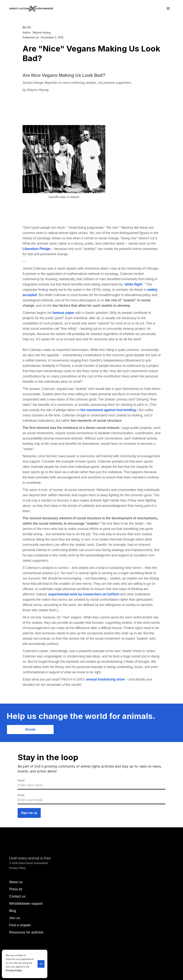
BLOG (27, 27)
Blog (13, 911)
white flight (133, 284)
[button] (168, 9)
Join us (14, 918)
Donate (30, 729)
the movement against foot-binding (108, 410)
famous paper (63, 313)
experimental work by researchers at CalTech (84, 594)
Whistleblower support (26, 904)
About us (16, 882)
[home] (34, 9)
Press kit (16, 889)
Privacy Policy (14, 971)
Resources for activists (26, 932)
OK (41, 964)
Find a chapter (20, 925)
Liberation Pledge (36, 249)
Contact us (17, 896)
